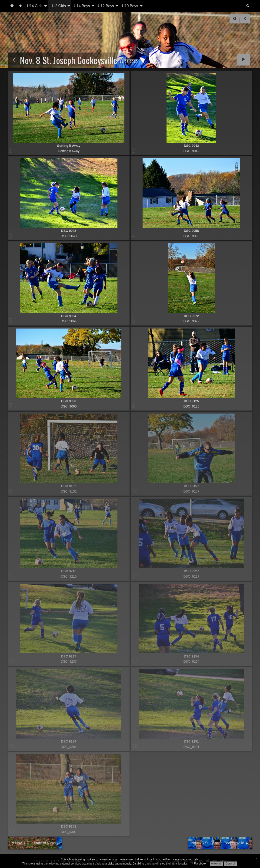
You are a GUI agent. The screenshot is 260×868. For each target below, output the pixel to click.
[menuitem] (12, 6)
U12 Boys (106, 6)
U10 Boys (130, 6)
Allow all (216, 864)
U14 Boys (82, 6)
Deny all (231, 864)
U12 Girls (58, 6)
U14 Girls (35, 6)
